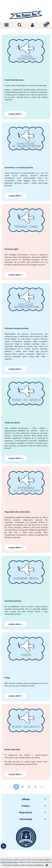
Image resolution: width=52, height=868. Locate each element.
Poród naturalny (12, 749)
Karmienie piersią (13, 601)
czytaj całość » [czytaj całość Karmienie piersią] (15, 624)
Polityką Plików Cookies (10, 862)
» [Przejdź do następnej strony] (42, 787)
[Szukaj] (20, 25)
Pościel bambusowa (14, 80)
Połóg (7, 678)
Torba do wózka (12, 423)
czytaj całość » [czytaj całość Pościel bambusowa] (15, 114)
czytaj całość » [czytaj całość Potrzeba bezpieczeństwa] (15, 369)
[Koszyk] (45, 25)
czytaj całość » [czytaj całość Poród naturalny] (15, 774)
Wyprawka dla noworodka (17, 512)
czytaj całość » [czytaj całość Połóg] (15, 696)
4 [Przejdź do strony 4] (35, 787)
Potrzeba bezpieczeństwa (17, 328)
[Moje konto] (33, 25)
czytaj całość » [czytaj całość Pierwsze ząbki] (15, 275)
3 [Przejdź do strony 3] (29, 787)
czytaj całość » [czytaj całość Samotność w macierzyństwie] (15, 196)
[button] (7, 25)
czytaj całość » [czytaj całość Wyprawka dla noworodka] (15, 547)
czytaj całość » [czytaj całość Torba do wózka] (15, 458)
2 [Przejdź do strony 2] (23, 787)
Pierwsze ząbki (12, 249)
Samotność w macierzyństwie (19, 167)
